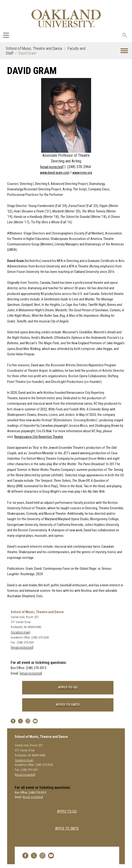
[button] (124, 51)
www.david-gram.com (55, 173)
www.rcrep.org (82, 173)
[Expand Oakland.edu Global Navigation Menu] (6, 35)
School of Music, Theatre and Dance (34, 48)
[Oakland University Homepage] (66, 18)
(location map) (21, 632)
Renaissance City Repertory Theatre (39, 437)
